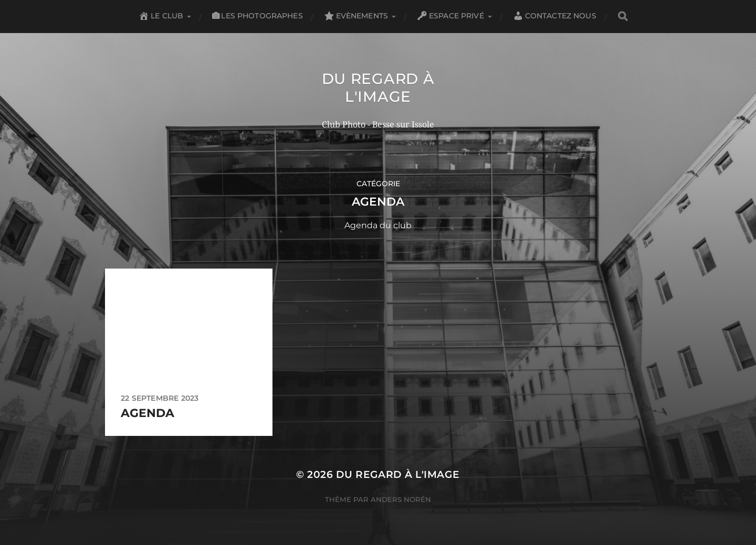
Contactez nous (555, 16)
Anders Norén (401, 499)
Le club (161, 16)
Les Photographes (257, 16)
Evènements (356, 16)
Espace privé (450, 16)
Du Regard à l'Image (378, 88)
